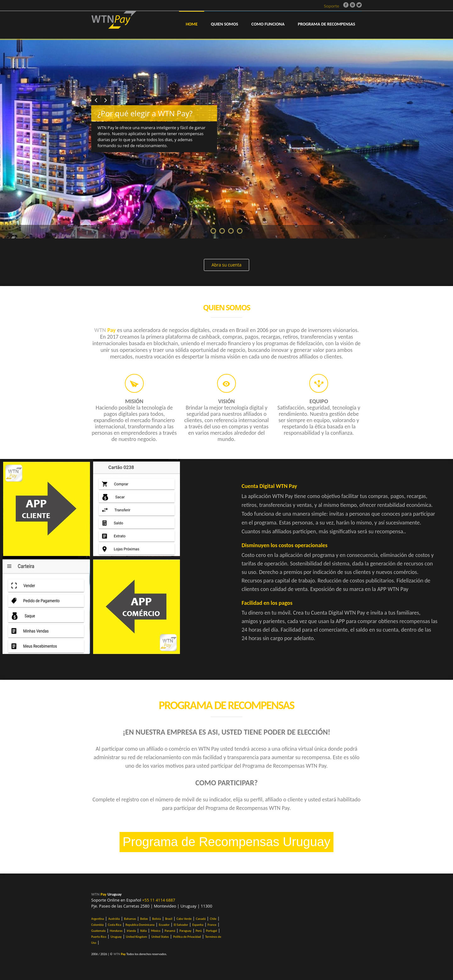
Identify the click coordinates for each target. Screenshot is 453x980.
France (212, 925)
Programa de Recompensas (226, 705)
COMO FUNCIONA (268, 24)
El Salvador (181, 925)
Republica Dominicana (140, 925)
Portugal (212, 931)
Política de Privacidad (187, 937)
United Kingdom (136, 937)
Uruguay (116, 937)
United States (160, 937)
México (156, 931)
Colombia (97, 925)
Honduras (116, 931)
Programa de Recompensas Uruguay (226, 842)
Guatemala (98, 931)
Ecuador (164, 925)
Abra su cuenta (226, 265)
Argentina (98, 919)
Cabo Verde (184, 919)
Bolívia (157, 919)
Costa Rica (115, 925)
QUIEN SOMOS (224, 24)
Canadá (201, 919)
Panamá (170, 931)
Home (192, 24)
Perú (199, 931)
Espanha (198, 925)
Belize (144, 919)
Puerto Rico (99, 937)
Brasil (169, 919)
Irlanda (131, 931)
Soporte (331, 6)
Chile (213, 919)
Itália (143, 931)
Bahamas (130, 919)
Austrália (114, 919)
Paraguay (186, 931)
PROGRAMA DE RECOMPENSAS (327, 24)
